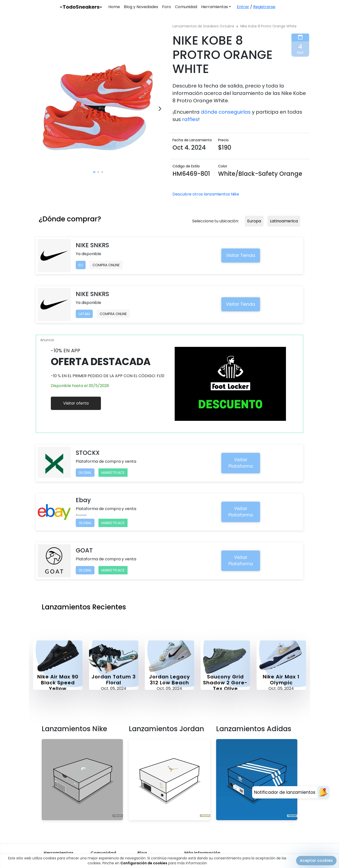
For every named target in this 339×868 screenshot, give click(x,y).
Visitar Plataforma (241, 463)
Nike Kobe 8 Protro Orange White (268, 26)
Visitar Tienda (241, 255)
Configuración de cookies (144, 863)
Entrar (243, 7)
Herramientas (215, 7)
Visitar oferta (76, 403)
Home (114, 7)
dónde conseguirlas (226, 112)
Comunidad (186, 7)
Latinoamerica (284, 221)
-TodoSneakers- (81, 7)
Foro (167, 7)
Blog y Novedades (141, 7)
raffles (190, 119)
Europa (254, 221)
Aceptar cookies (316, 860)
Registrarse (264, 7)
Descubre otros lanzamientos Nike (206, 194)
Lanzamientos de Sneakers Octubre (203, 26)
